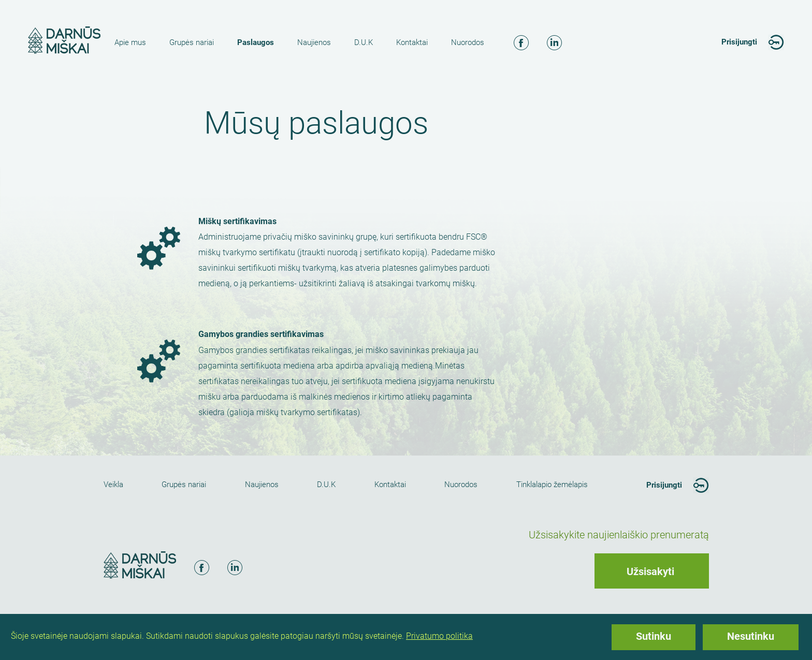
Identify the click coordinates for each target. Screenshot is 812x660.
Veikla (113, 485)
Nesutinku (751, 636)
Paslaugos (256, 42)
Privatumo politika (439, 636)
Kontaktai (412, 42)
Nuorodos (468, 42)
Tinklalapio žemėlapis (552, 485)
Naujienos (314, 42)
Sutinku (654, 636)
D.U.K (364, 42)
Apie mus (130, 42)
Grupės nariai (192, 42)
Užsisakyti (650, 571)
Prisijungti (739, 42)
